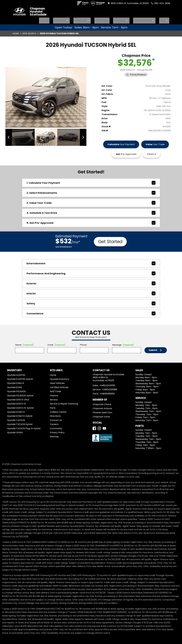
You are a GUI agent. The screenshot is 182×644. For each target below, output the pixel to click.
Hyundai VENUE (15, 431)
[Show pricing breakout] (153, 58)
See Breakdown (64, 245)
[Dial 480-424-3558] (160, 3)
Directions (55, 415)
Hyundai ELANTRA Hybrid (20, 377)
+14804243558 (107, 384)
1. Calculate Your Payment (91, 181)
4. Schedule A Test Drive (91, 211)
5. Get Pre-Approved (91, 221)
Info (167, 19)
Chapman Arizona (102, 407)
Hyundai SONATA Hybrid (20, 415)
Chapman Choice (102, 403)
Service (54, 398)
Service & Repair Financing (64, 402)
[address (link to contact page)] (128, 3)
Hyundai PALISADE (16, 390)
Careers (54, 423)
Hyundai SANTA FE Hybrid (20, 406)
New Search (29, 32)
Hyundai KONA (15, 386)
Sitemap (54, 435)
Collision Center (58, 410)
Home (60, 19)
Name (24, 343)
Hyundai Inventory (59, 377)
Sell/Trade (111, 19)
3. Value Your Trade (91, 201)
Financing (129, 19)
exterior (91, 282)
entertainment (91, 262)
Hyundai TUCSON (16, 419)
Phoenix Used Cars (102, 411)
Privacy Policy (57, 431)
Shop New (76, 19)
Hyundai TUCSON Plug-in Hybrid (24, 427)
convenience (91, 312)
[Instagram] (99, 427)
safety (91, 302)
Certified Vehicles (59, 386)
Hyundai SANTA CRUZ (18, 398)
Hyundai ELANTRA (16, 373)
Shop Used (94, 19)
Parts (53, 406)
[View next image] (81, 136)
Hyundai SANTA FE (17, 402)
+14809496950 (107, 392)
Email (56, 343)
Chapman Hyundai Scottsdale (38, 12)
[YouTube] (104, 427)
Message (123, 343)
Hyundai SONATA (16, 410)
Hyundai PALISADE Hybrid (20, 394)
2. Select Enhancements (91, 191)
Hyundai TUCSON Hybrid (20, 423)
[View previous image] (10, 136)
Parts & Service (149, 19)
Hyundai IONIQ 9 (15, 382)
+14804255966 (109, 388)
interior (91, 292)
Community (56, 427)
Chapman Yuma (101, 415)
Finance (54, 394)
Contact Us (56, 419)
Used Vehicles (57, 382)
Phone (83, 343)
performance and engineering (91, 272)
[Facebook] (94, 427)
